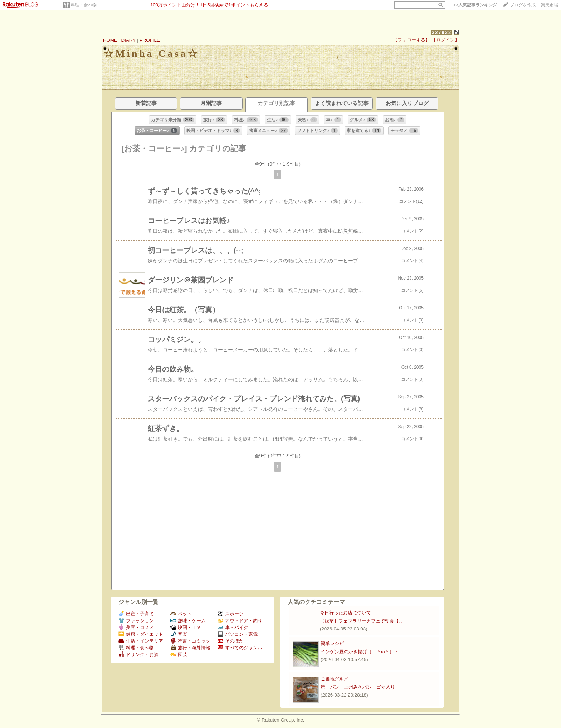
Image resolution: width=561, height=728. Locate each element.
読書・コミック (190, 641)
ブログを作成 (523, 5)
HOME (110, 40)
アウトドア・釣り (240, 621)
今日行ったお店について (345, 613)
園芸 (179, 655)
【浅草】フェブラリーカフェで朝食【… (362, 621)
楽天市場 (550, 5)
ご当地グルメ (335, 679)
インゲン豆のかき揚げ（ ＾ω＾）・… (362, 652)
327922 (442, 32)
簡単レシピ (332, 643)
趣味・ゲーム (188, 621)
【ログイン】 (445, 40)
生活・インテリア (141, 641)
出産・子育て (136, 614)
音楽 (179, 634)
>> (475, 5)
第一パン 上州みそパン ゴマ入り (358, 687)
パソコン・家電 (238, 634)
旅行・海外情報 (190, 648)
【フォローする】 (411, 40)
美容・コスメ (136, 627)
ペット (181, 614)
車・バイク (233, 627)
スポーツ (231, 614)
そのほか (231, 641)
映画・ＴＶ (186, 627)
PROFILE (150, 40)
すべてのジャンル (240, 648)
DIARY (128, 40)
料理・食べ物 (84, 5)
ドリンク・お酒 (138, 655)
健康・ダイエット (141, 634)
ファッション (136, 621)
